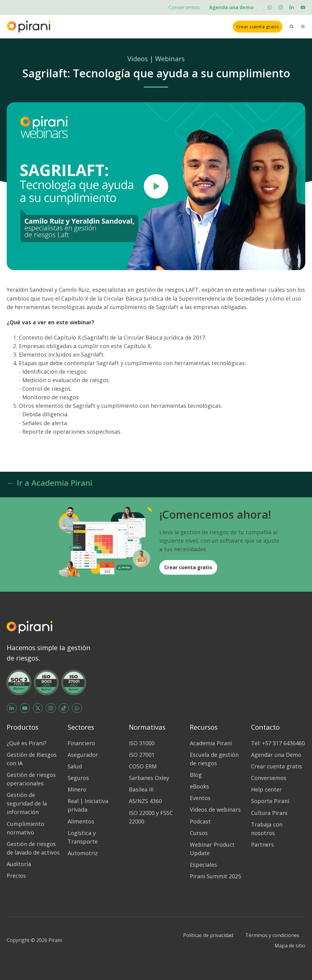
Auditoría (19, 864)
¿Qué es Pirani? (27, 743)
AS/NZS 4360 (145, 801)
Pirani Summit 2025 (215, 876)
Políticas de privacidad (208, 935)
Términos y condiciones (272, 935)
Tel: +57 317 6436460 (278, 743)
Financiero (81, 743)
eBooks (199, 786)
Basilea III (141, 789)
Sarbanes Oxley (149, 778)
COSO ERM (143, 766)
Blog (196, 775)
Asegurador (83, 755)
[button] (292, 26)
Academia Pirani (211, 743)
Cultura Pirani (269, 813)
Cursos (199, 833)
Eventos (200, 798)
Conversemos (184, 7)
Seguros (78, 778)
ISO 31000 (142, 743)
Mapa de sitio (290, 946)
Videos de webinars (215, 809)
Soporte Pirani (270, 801)
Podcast (200, 821)
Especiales (203, 865)
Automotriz (83, 853)
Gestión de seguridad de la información (27, 803)
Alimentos (81, 821)
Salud (75, 766)
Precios (16, 876)
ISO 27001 (142, 755)
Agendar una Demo (276, 755)
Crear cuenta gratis (258, 26)
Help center (266, 789)
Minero (77, 789)
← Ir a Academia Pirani (50, 483)
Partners (262, 844)
